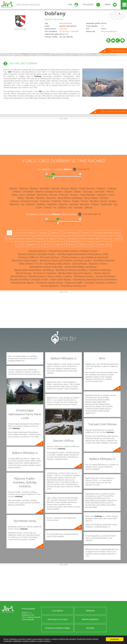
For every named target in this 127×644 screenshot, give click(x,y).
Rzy (23, 204)
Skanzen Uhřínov (98, 264)
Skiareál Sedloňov (38, 251)
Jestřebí (31, 195)
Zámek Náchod (18, 276)
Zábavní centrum (86, 244)
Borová (56, 188)
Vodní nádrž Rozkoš (61, 279)
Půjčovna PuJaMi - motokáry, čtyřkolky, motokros (90, 283)
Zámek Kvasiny (23, 273)
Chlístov (16, 192)
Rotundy (107, 239)
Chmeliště (28, 192)
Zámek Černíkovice (105, 276)
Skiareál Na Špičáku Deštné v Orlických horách (73, 251)
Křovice (74, 195)
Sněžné (95, 204)
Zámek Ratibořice (50, 286)
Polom (67, 201)
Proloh (76, 201)
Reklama (90, 611)
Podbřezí (57, 201)
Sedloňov (52, 204)
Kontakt (90, 628)
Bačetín (14, 188)
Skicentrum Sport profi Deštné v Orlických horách (66, 260)
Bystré (74, 188)
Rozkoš (112, 201)
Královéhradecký (66, 23)
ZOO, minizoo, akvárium (25, 233)
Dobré (77, 192)
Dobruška (63, 29)
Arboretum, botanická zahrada (19, 239)
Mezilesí (30, 198)
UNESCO (55, 233)
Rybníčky (14, 204)
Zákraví (89, 207)
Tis (55, 207)
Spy (116, 204)
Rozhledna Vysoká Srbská (50, 283)
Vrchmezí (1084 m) (28, 257)
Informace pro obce (58, 619)
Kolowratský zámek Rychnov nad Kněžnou (95, 279)
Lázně (20, 244)
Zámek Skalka (80, 264)
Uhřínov (62, 207)
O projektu (58, 611)
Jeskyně (118, 239)
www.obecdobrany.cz (109, 31)
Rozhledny (40, 239)
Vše (9, 233)
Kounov (53, 195)
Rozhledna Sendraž (104, 260)
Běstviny (24, 188)
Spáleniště (106, 204)
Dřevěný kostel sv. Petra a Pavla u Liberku (50, 276)
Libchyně (102, 195)
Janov (22, 195)
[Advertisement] (63, 137)
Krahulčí (64, 195)
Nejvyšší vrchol (32, 244)
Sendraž (73, 204)
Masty (21, 198)
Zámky (61, 239)
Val (70, 207)
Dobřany (55, 13)
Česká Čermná (87, 188)
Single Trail (59, 244)
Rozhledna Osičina (84, 276)
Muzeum (71, 244)
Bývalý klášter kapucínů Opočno (75, 273)
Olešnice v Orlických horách (24, 201)
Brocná (65, 188)
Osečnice (45, 201)
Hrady (51, 239)
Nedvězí (40, 198)
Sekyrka (63, 204)
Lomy (111, 195)
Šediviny (31, 204)
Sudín (39, 207)
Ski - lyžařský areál (70, 233)
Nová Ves (51, 198)
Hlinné (110, 192)
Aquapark (43, 233)
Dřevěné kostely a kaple (89, 239)
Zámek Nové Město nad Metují (80, 267)
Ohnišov (104, 198)
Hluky (14, 195)
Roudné (94, 201)
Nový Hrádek (91, 198)
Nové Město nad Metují (70, 198)
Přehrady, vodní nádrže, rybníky (106, 233)
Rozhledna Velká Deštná (57, 264)
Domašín (100, 192)
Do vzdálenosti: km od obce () (51, 214)
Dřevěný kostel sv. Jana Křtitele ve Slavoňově (85, 257)
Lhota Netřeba (87, 195)
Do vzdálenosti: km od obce (55, 169)
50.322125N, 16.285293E (69, 31)
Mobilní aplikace (90, 619)
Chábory (101, 188)
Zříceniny (71, 239)
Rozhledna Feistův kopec (25, 260)
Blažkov (34, 188)
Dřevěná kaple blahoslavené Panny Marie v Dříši (83, 254)
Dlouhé (68, 192)
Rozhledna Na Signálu (23, 283)
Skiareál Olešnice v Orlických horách (37, 254)
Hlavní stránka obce (118, 51)
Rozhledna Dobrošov (100, 270)
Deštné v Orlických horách (49, 192)
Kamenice (42, 195)
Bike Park (47, 244)
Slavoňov (84, 204)
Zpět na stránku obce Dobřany (114, 112)
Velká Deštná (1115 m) (31, 264)
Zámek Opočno (102, 273)
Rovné (104, 201)
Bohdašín (45, 188)
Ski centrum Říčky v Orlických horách (29, 279)
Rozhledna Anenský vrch (74, 286)
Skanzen (86, 233)
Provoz (85, 201)
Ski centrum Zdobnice (45, 273)
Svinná (48, 207)
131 (103, 26)
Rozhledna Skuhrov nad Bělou (71, 270)
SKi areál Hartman (50, 257)
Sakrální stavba (104, 244)
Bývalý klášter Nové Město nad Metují (34, 270)
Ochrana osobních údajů (58, 628)
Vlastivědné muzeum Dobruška (46, 267)
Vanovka (78, 207)
